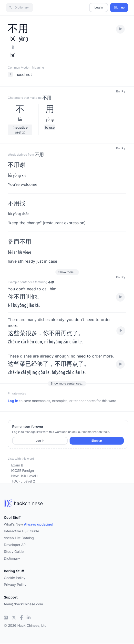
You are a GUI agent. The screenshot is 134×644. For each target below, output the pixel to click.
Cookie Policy (15, 578)
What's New (29, 524)
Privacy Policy (15, 585)
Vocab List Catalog (19, 538)
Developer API (15, 545)
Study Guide (14, 551)
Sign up (119, 7)
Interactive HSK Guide (21, 531)
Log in (99, 7)
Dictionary (12, 558)
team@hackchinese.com (23, 604)
